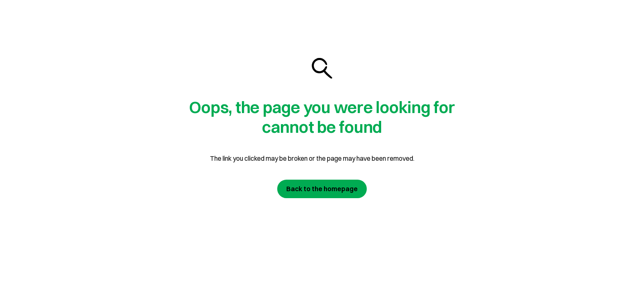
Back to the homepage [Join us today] (322, 189)
